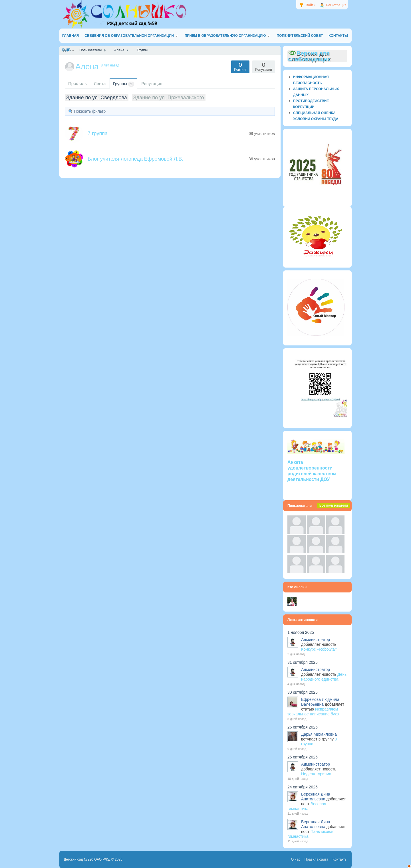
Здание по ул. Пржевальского (169, 98)
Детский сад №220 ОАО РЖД (87, 859)
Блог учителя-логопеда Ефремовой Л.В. (135, 159)
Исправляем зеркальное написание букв (313, 712)
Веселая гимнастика (307, 806)
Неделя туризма (316, 774)
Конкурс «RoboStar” (319, 649)
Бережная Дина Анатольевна (316, 797)
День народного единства (324, 677)
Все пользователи (334, 505)
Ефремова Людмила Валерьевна (320, 702)
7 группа (98, 133)
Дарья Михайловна (319, 734)
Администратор (316, 640)
